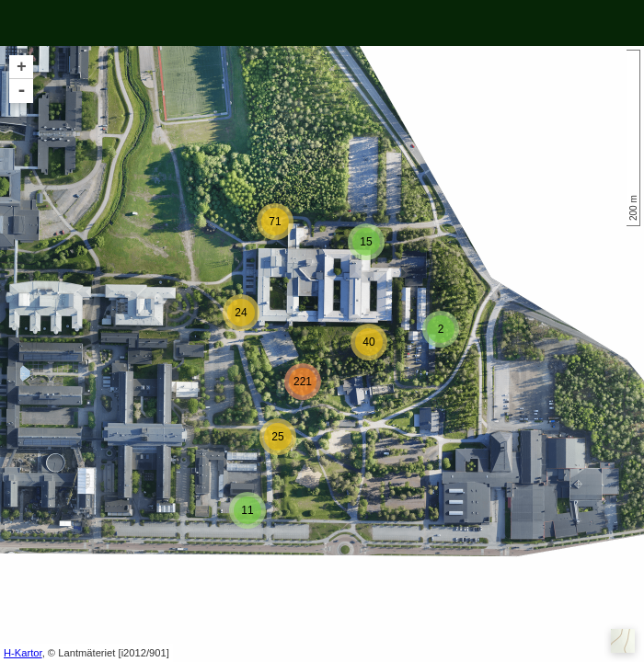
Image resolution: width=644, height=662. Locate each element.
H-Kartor (23, 653)
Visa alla (80, 23)
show (241, 23)
